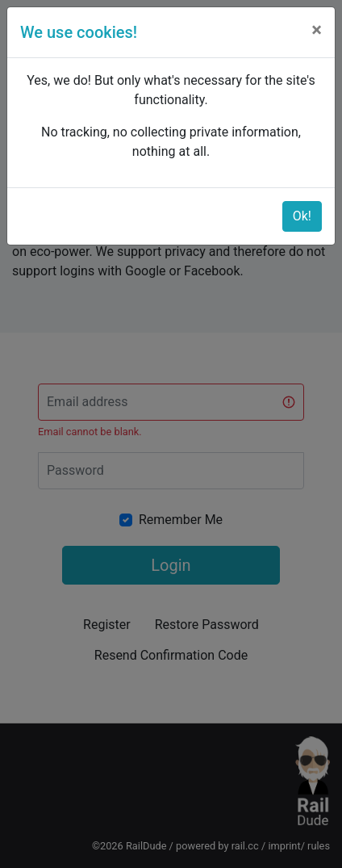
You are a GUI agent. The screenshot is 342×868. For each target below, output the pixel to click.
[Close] (317, 30)
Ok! (302, 216)
